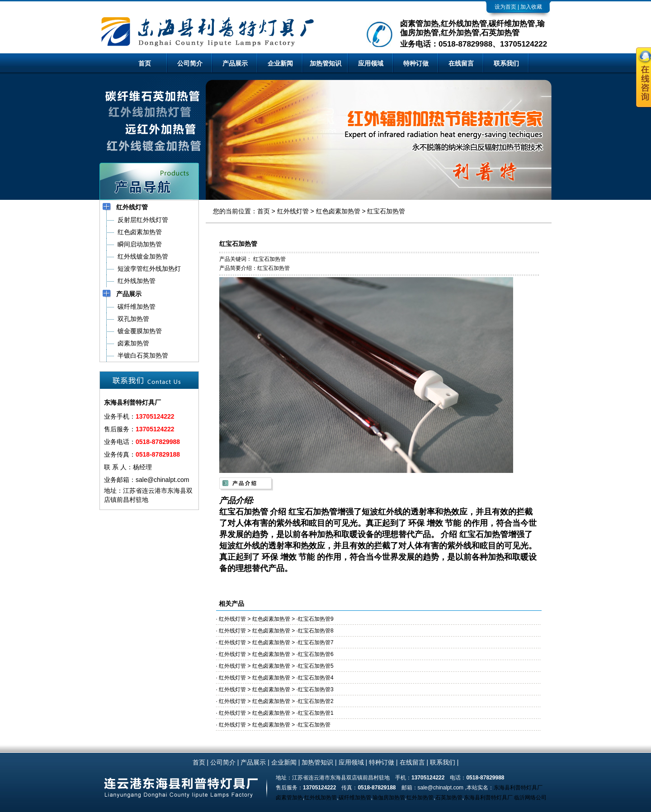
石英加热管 (449, 798)
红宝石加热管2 (316, 701)
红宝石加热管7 (316, 642)
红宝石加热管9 (316, 619)
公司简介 (190, 63)
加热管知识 (325, 63)
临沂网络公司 (530, 798)
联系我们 (506, 63)
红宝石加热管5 (316, 666)
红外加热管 (420, 798)
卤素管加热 (289, 798)
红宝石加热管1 (316, 713)
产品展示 (235, 63)
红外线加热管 (321, 798)
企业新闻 (280, 63)
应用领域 (371, 63)
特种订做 (416, 63)
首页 (145, 63)
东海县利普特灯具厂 (518, 788)
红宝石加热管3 (316, 689)
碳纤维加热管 (355, 798)
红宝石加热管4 (316, 678)
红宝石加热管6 (316, 654)
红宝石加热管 (386, 211)
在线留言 (461, 63)
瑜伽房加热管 (389, 798)
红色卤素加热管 (338, 211)
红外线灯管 (293, 211)
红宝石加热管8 (316, 631)
